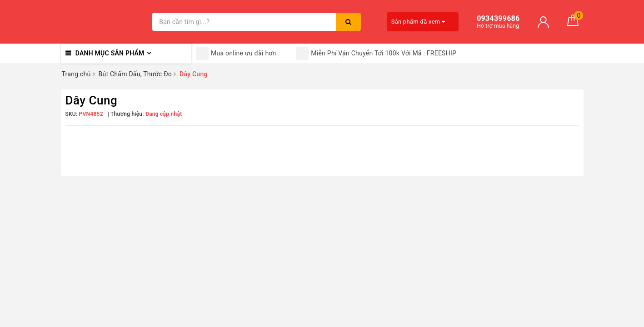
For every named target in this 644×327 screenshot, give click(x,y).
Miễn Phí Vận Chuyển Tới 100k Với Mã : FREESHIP (376, 54)
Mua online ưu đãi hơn (236, 54)
